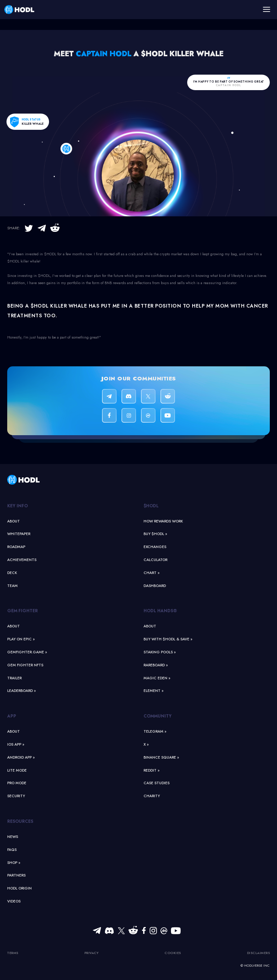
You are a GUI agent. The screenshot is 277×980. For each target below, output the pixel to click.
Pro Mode (17, 783)
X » (146, 744)
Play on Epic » (21, 639)
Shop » (14, 863)
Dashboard (155, 586)
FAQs (12, 850)
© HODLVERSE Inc (255, 965)
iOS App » (16, 744)
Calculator (155, 560)
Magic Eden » (157, 678)
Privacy (92, 953)
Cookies (173, 953)
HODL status (31, 120)
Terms (13, 953)
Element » (153, 691)
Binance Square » (161, 757)
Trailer (14, 678)
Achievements (22, 560)
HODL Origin (19, 888)
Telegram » (155, 731)
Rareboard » (156, 665)
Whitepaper (19, 534)
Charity (152, 796)
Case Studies (157, 783)
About (14, 521)
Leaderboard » (21, 691)
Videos (14, 901)
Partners (16, 875)
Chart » (151, 573)
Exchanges (155, 547)
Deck (12, 573)
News (13, 837)
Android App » (21, 757)
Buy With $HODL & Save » (168, 639)
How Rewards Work (163, 521)
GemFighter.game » (27, 652)
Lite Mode (17, 770)
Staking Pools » (160, 652)
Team (12, 586)
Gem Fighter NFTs (25, 665)
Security (16, 796)
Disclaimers (259, 953)
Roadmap (16, 547)
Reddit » (151, 770)
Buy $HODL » (155, 534)
